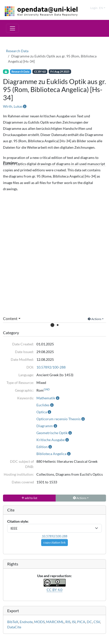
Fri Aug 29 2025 (60, 72)
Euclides (43, 405)
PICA (81, 622)
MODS (39, 622)
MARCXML (55, 622)
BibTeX (13, 622)
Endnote (26, 622)
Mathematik (46, 398)
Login (94, 8)
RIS (68, 622)
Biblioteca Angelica (51, 454)
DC (89, 622)
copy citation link (54, 542)
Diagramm (45, 426)
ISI (74, 622)
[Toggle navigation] (12, 28)
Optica (42, 412)
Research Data (17, 51)
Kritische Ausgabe (51, 440)
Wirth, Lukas (13, 106)
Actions (95, 319)
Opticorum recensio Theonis (58, 419)
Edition (42, 447)
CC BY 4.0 (40, 72)
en (101, 8)
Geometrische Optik (52, 433)
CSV (97, 622)
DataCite (14, 627)
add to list (29, 498)
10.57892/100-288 (51, 367)
